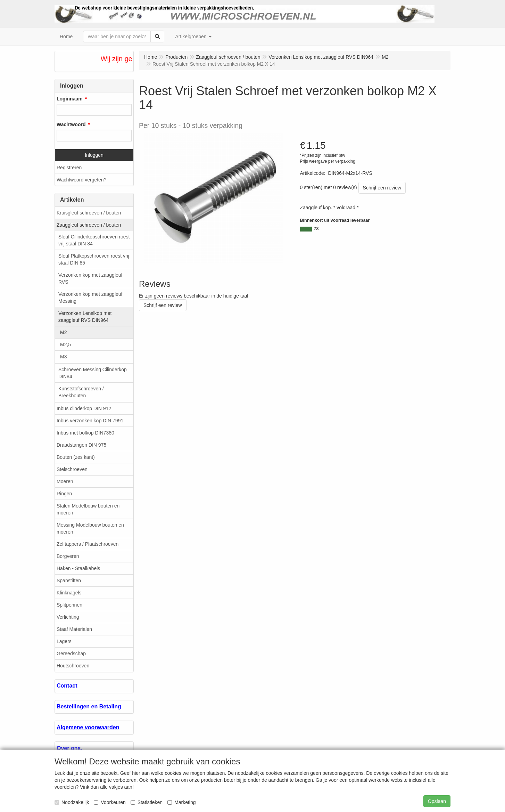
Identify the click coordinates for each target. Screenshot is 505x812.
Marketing (181, 802)
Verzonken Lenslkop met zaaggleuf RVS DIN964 (85, 317)
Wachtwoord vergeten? (81, 180)
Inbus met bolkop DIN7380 (85, 433)
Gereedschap (71, 653)
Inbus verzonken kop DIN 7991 (90, 421)
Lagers (64, 641)
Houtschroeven (73, 666)
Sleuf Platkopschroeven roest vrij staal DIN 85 (94, 259)
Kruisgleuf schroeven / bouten (89, 213)
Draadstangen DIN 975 (81, 445)
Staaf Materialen (74, 629)
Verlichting (68, 617)
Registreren (69, 168)
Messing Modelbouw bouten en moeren (90, 528)
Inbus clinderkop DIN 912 (84, 408)
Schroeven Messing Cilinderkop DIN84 (93, 373)
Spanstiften (69, 580)
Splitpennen (69, 605)
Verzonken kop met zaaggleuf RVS (90, 278)
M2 (63, 332)
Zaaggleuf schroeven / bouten (89, 225)
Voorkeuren (110, 802)
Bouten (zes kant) (76, 457)
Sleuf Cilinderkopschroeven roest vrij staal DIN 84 (94, 240)
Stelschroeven (72, 469)
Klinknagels (69, 593)
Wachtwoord (71, 124)
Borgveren (68, 556)
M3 (63, 357)
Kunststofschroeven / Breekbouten (81, 392)
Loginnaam (70, 99)
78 (316, 229)
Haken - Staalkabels (78, 568)
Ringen (64, 494)
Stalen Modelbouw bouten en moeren (88, 509)
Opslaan (437, 801)
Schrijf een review (382, 188)
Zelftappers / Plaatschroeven (88, 544)
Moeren (65, 481)
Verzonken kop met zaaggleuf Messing (90, 298)
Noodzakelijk (72, 802)
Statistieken (147, 802)
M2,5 (65, 344)
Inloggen (94, 155)
